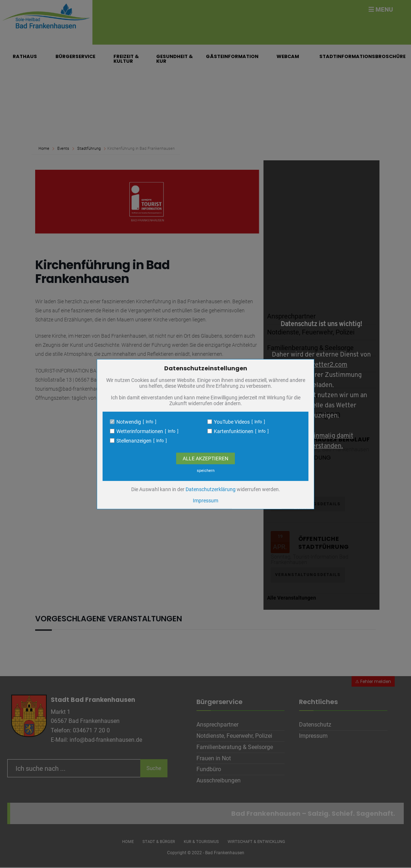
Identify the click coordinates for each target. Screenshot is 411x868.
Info (150, 422)
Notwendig (129, 422)
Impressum (205, 501)
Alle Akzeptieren (205, 458)
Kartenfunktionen (234, 431)
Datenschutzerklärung (211, 489)
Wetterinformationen (140, 431)
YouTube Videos (232, 422)
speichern (206, 471)
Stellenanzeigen (134, 441)
